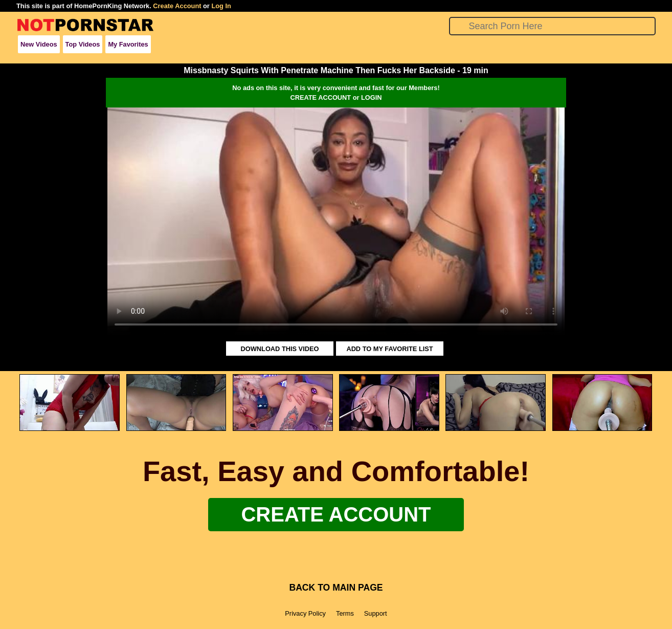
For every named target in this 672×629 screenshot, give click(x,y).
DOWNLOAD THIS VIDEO (280, 349)
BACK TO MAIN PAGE (336, 588)
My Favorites (128, 44)
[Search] (553, 26)
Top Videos (83, 44)
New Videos (39, 44)
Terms (345, 613)
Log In (221, 6)
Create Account (177, 6)
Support (376, 613)
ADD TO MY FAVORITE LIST (389, 349)
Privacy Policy (305, 613)
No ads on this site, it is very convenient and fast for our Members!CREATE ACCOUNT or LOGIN (336, 93)
